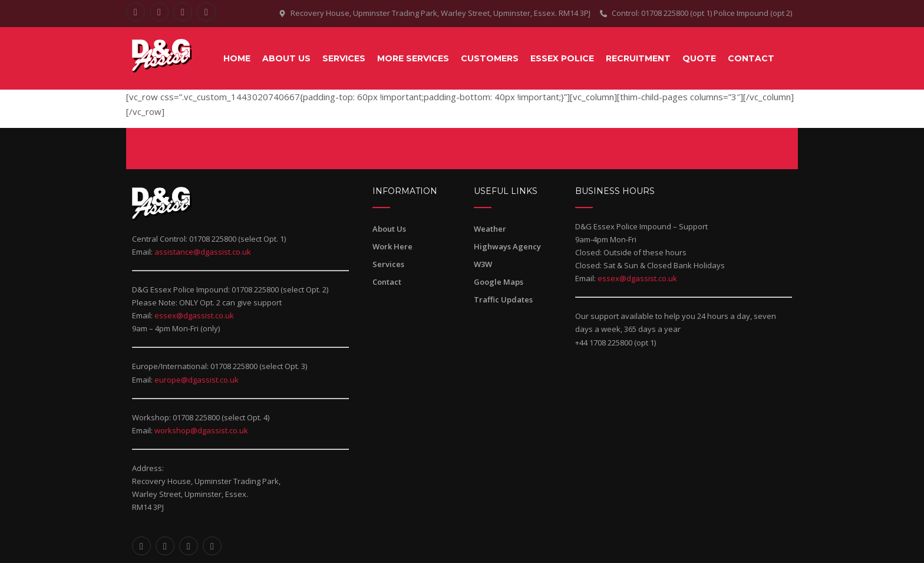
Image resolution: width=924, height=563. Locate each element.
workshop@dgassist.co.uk (201, 430)
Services (388, 264)
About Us (286, 58)
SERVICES (344, 58)
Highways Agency (507, 246)
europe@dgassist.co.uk (197, 380)
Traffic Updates (503, 299)
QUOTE (699, 58)
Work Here (392, 246)
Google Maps (499, 282)
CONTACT (751, 58)
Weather (490, 229)
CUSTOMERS (490, 58)
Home (237, 58)
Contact (387, 282)
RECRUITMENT (638, 58)
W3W (483, 264)
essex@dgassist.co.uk (194, 315)
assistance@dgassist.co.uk (203, 252)
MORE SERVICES (413, 58)
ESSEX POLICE (562, 58)
